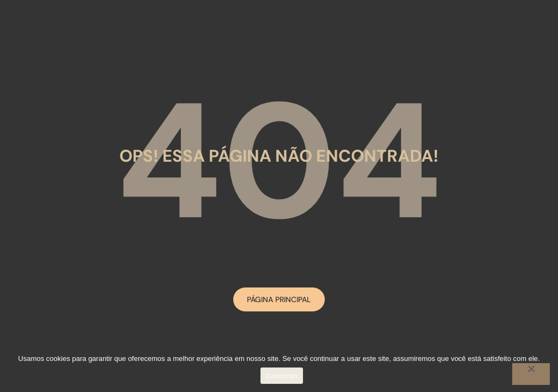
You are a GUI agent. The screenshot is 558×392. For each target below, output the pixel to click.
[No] (531, 374)
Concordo (282, 376)
